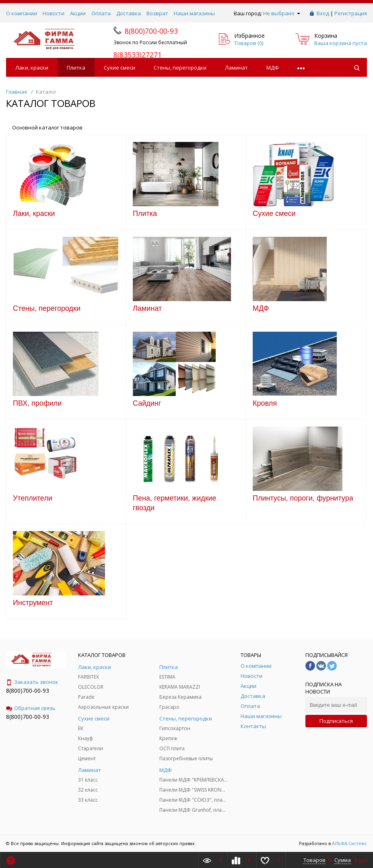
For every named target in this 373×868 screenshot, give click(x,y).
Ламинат (236, 68)
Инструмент (33, 603)
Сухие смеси (120, 68)
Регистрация (351, 13)
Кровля (265, 403)
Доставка (129, 13)
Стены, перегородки (180, 68)
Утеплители (33, 498)
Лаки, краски (32, 68)
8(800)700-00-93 (28, 691)
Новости (54, 13)
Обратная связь (31, 708)
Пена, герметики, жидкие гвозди (175, 503)
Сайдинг (147, 403)
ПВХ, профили (37, 403)
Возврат (157, 13)
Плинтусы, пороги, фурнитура (303, 498)
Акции (78, 13)
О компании (22, 13)
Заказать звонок (32, 682)
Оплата (101, 13)
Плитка (76, 68)
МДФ (273, 68)
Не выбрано (282, 13)
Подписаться (336, 721)
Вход (323, 13)
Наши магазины (194, 13)
